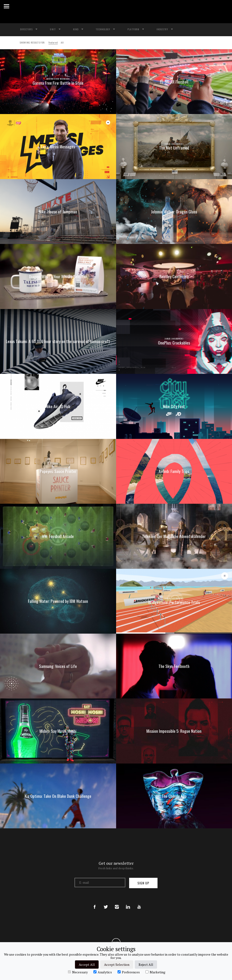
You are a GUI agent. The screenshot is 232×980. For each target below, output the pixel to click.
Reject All (146, 965)
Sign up (143, 883)
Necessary (78, 972)
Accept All (87, 965)
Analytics (103, 972)
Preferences (129, 972)
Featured (53, 42)
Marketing (155, 972)
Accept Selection (117, 965)
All (62, 42)
